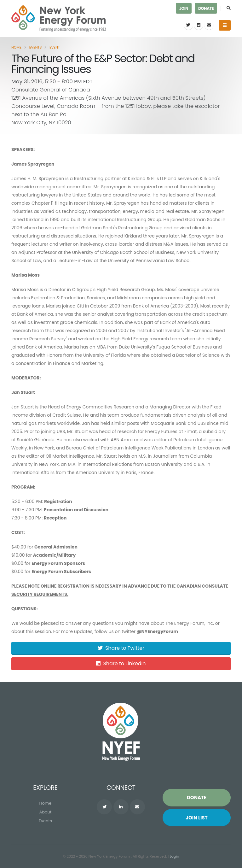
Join (184, 8)
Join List (197, 818)
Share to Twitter (121, 648)
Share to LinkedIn (121, 663)
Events (36, 47)
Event (55, 47)
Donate (206, 8)
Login (175, 856)
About (46, 812)
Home (16, 47)
